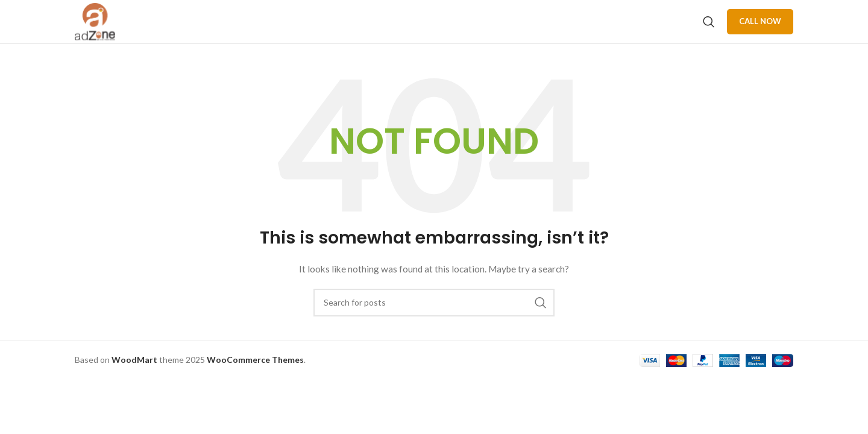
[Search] (709, 31)
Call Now (760, 31)
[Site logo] (105, 30)
